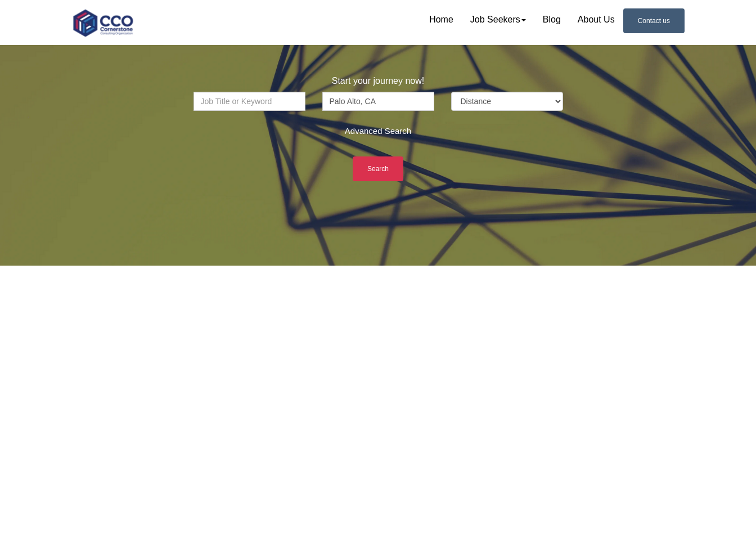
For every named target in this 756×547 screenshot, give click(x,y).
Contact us (654, 21)
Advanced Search (378, 131)
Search (378, 169)
